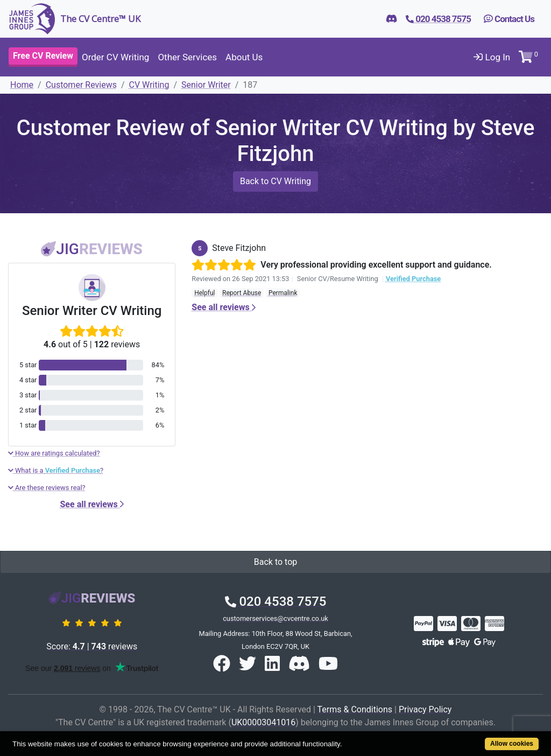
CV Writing (149, 85)
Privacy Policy (425, 709)
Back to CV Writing (275, 181)
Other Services (187, 57)
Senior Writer (206, 85)
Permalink (283, 293)
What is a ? (56, 470)
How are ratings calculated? (54, 453)
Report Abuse (242, 293)
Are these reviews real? (47, 488)
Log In (492, 57)
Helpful (204, 293)
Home (22, 85)
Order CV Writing (115, 57)
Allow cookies (512, 744)
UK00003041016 (263, 722)
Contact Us (509, 19)
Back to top (275, 562)
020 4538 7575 (276, 601)
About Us (244, 57)
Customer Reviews (81, 85)
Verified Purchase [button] (413, 279)
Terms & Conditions (355, 709)
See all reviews (92, 504)
